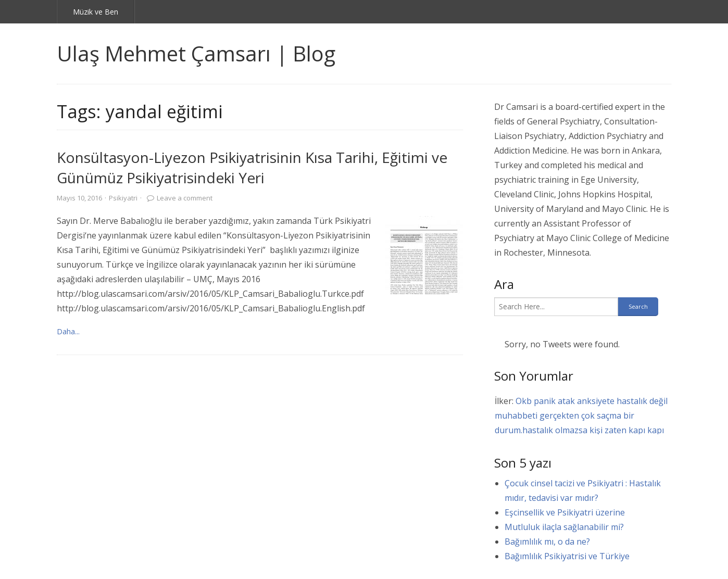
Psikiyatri (123, 198)
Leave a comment (185, 198)
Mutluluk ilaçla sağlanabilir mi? (564, 527)
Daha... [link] (68, 331)
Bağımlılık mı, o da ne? (547, 542)
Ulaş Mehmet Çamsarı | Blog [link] (196, 53)
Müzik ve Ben (96, 12)
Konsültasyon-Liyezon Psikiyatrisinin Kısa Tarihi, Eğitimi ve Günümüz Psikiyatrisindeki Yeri (252, 167)
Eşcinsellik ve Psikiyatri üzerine (565, 512)
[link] (424, 255)
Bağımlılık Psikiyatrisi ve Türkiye (567, 556)
